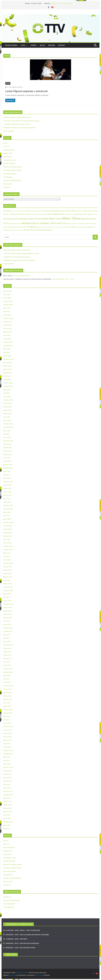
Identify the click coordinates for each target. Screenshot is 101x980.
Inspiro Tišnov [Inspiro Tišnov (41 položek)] (93, 211)
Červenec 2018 (8, 604)
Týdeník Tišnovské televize (12, 180)
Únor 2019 (7, 580)
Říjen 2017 (7, 635)
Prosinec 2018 (8, 587)
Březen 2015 (7, 740)
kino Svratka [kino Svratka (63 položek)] (53, 214)
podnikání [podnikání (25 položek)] (24, 227)
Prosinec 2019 (8, 546)
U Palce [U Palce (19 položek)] (78, 227)
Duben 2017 (7, 655)
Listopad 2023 (8, 386)
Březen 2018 (7, 618)
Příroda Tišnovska (9, 163)
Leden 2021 (7, 502)
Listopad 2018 (8, 590)
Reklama (52, 45)
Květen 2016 (7, 693)
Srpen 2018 (7, 601)
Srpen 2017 (7, 641)
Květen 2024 (7, 366)
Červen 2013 (7, 801)
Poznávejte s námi (9, 160)
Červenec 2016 (8, 686)
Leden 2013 (7, 818)
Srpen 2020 (7, 519)
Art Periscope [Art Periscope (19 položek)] (16, 211)
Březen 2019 (7, 577)
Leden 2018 (7, 624)
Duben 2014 (7, 778)
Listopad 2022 (8, 427)
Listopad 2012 (8, 822)
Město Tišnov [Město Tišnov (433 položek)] (71, 218)
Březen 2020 (7, 536)
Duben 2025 (7, 329)
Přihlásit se (7, 897)
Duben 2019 (7, 573)
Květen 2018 (7, 611)
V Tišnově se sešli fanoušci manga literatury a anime (21, 121)
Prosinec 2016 (8, 669)
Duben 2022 (7, 451)
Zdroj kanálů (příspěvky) (11, 900)
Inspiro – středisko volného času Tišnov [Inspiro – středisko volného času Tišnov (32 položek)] (17, 214)
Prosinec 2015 (8, 710)
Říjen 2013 (7, 798)
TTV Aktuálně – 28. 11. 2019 (64, 279)
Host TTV (6, 146)
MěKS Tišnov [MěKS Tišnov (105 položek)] (55, 219)
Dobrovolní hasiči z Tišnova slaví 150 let (17, 117)
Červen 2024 (7, 363)
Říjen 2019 (7, 553)
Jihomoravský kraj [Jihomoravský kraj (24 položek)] (36, 214)
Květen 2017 (7, 652)
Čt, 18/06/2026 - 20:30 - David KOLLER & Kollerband (21, 943)
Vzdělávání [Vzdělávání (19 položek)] (83, 227)
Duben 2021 (7, 492)
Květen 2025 (7, 325)
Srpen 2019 (7, 560)
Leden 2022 (7, 461)
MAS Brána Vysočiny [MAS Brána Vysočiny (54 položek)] (11, 219)
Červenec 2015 (8, 727)
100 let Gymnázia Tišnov (21, 276)
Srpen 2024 (7, 356)
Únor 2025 (7, 335)
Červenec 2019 (8, 563)
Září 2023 (6, 393)
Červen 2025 (7, 322)
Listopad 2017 (8, 631)
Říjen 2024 (7, 349)
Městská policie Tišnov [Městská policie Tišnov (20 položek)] (15, 224)
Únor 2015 (7, 744)
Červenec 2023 (8, 400)
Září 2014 (6, 761)
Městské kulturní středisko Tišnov (19, 924)
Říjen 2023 (7, 390)
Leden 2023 (7, 420)
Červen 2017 (7, 648)
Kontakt (62, 45)
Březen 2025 (7, 332)
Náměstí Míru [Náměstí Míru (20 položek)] (82, 224)
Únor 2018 (7, 621)
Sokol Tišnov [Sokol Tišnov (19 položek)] (60, 227)
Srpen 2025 (7, 315)
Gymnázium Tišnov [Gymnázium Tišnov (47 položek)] (69, 211)
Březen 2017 (7, 659)
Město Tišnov (11, 955)
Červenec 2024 (8, 359)
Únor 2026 (7, 294)
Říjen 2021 (7, 471)
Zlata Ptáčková (18, 87)
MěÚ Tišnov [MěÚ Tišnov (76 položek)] (63, 223)
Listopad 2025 (8, 305)
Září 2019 (6, 556)
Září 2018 (6, 597)
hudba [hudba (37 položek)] (85, 211)
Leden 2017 (7, 665)
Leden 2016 (7, 706)
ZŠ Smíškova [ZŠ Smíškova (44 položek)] (42, 230)
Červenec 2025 (8, 318)
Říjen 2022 (7, 431)
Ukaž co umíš (8, 184)
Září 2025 (6, 311)
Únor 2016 (7, 703)
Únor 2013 (7, 815)
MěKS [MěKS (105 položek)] (46, 219)
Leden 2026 (7, 298)
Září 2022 (6, 434)
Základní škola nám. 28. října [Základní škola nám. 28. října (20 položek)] (16, 230)
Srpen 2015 (7, 723)
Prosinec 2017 (8, 628)
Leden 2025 (7, 339)
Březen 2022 (7, 454)
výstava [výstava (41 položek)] (89, 227)
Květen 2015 (7, 733)
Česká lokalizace (9, 907)
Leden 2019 (7, 584)
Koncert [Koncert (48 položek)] (61, 214)
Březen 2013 (7, 812)
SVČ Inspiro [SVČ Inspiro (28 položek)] (67, 227)
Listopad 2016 (8, 672)
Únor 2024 (7, 376)
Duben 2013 (7, 808)
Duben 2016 (7, 696)
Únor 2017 (7, 662)
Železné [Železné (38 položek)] (50, 230)
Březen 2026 (7, 291)
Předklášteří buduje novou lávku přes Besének (19, 128)
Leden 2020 (7, 543)
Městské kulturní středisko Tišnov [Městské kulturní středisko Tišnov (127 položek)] (39, 223)
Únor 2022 (7, 458)
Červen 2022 (7, 444)
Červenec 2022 (8, 441)
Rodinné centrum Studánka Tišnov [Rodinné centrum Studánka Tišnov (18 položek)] (46, 227)
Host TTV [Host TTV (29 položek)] (80, 211)
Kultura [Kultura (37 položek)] (77, 214)
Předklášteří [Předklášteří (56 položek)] (32, 227)
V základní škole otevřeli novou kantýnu (17, 124)
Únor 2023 (7, 417)
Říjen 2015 (7, 716)
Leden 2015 (7, 747)
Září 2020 (6, 516)
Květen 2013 (7, 805)
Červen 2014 (7, 771)
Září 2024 (6, 352)
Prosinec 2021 (8, 465)
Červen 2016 (7, 689)
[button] (26, 45)
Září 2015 (6, 720)
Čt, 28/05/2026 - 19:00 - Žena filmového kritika (19, 948)
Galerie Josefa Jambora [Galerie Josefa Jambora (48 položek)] (52, 211)
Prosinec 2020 (8, 505)
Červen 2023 (7, 403)
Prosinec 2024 (8, 342)
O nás (23, 45)
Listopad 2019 (8, 550)
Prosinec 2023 (8, 383)
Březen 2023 (7, 414)
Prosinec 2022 (8, 424)
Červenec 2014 (8, 767)
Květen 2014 (7, 774)
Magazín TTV (8, 153)
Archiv (42, 45)
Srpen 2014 (7, 764)
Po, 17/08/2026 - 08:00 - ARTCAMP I (15, 939)
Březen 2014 (7, 781)
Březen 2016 (7, 699)
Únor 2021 (7, 499)
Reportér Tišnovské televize (13, 167)
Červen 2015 (7, 730)
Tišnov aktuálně (9, 131)
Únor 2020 (7, 539)
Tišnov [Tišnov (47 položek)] (73, 227)
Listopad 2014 (8, 754)
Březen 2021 (7, 495)
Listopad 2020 (8, 509)
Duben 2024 (7, 369)
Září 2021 (6, 475)
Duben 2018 (7, 614)
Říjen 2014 (7, 757)
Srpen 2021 (7, 478)
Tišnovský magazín (10, 174)
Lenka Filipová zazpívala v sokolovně (26, 91)
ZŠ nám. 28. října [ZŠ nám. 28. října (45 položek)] (30, 230)
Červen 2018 (7, 607)
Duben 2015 (7, 737)
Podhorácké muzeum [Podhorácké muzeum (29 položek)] (14, 227)
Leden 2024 (7, 380)
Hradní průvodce (9, 150)
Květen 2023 (7, 407)
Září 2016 (6, 679)
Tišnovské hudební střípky (12, 170)
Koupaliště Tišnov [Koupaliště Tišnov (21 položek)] (70, 214)
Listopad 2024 (8, 346)
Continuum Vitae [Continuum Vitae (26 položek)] (25, 211)
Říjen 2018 (7, 594)
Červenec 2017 (8, 645)
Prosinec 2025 (8, 301)
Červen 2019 (7, 567)
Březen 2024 (7, 373)
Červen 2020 (7, 526)
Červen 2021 (7, 485)
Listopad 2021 (8, 468)
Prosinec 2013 (8, 791)
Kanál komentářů (9, 904)
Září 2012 (6, 829)
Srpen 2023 (7, 397)
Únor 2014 (7, 784)
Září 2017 (6, 638)
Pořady (34, 45)
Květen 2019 (7, 570)
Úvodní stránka (11, 45)
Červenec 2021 (8, 482)
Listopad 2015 (8, 713)
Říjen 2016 (7, 676)
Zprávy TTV (7, 187)
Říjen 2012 (7, 825)
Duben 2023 (7, 410)
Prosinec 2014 (8, 750)
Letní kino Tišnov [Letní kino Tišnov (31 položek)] (86, 214)
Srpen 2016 (7, 682)
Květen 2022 (7, 448)
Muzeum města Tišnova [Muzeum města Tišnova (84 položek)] (31, 219)
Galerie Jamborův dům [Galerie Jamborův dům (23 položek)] (37, 211)
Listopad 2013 (8, 795)
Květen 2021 (7, 488)
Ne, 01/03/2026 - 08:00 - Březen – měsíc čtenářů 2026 (22, 930)
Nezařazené (7, 157)
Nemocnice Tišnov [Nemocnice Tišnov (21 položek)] (73, 224)
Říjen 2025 (7, 308)
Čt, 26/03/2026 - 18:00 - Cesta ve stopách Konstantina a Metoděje (26, 935)
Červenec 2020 (8, 522)
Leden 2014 (7, 788)
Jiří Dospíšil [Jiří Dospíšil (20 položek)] (44, 214)
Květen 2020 (7, 529)
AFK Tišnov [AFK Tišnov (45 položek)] (7, 211)
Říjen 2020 (7, 512)
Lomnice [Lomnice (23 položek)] (95, 214)
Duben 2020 (7, 533)
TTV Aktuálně (8, 177)
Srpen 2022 (7, 437)
